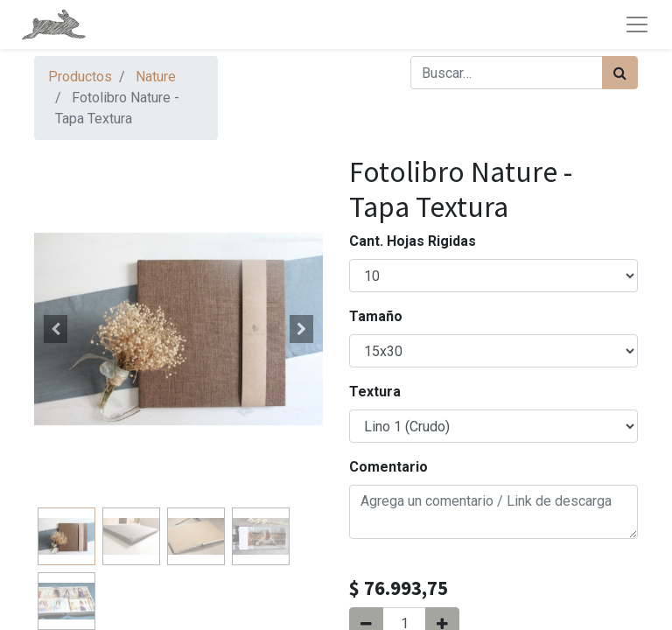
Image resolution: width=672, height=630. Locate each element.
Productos (80, 77)
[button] (56, 329)
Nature (156, 77)
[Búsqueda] (620, 73)
